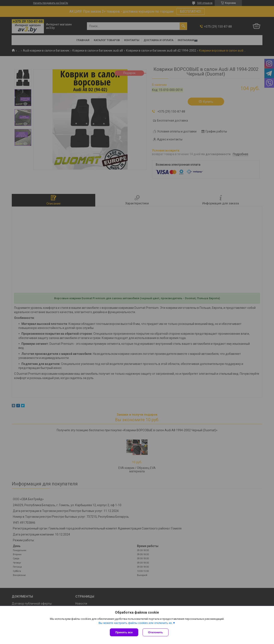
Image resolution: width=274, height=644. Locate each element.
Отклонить (156, 632)
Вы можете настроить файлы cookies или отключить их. (136, 623)
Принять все (124, 632)
